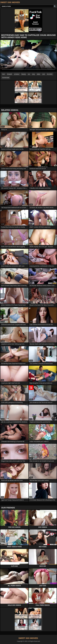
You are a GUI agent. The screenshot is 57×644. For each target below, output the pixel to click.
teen (4, 74)
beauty (24, 74)
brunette (50, 74)
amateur (17, 74)
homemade (6, 78)
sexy (33, 74)
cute (44, 74)
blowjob (10, 74)
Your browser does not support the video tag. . (28, 56)
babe (39, 74)
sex (29, 74)
